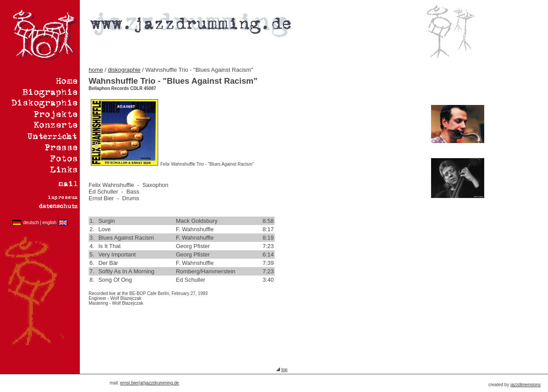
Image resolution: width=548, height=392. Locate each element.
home (96, 70)
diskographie (124, 70)
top (284, 370)
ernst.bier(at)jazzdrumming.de (150, 383)
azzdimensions (526, 385)
